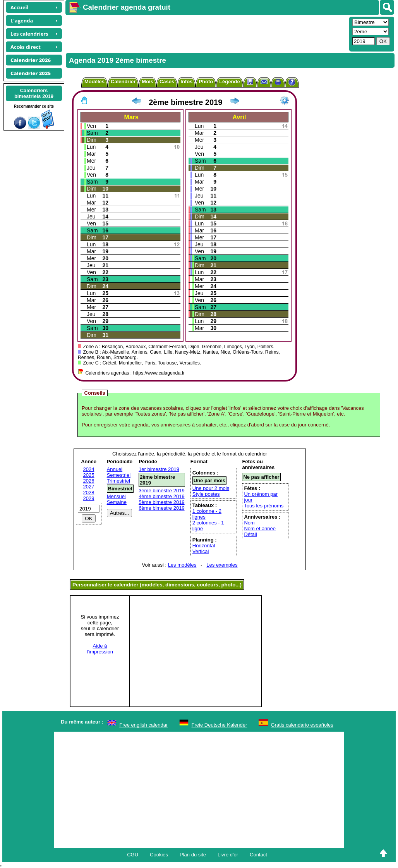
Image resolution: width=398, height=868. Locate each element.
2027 (89, 487)
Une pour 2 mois (211, 488)
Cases (167, 82)
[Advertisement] (206, 33)
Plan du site (193, 855)
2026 (89, 481)
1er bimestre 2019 (159, 469)
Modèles (94, 82)
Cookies (159, 855)
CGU (133, 855)
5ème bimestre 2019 (162, 502)
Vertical (201, 551)
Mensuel (116, 496)
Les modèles (182, 565)
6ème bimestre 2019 (162, 508)
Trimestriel (118, 481)
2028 (89, 492)
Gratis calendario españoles (302, 725)
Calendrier (123, 82)
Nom (249, 523)
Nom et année (260, 529)
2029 (89, 498)
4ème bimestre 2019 (162, 496)
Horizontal (204, 546)
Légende (229, 82)
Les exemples (222, 565)
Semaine (117, 502)
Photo (206, 82)
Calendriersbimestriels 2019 (34, 93)
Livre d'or (228, 855)
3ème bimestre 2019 (162, 491)
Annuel (115, 469)
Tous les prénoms (264, 506)
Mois (148, 82)
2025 (89, 475)
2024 (89, 469)
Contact (258, 855)
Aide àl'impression (100, 649)
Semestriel (119, 475)
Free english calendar (143, 725)
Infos (186, 82)
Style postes (206, 494)
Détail (250, 534)
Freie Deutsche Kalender (220, 725)
